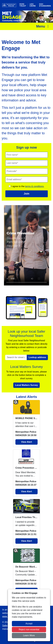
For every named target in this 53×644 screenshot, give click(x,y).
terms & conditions (34, 186)
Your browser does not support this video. (26, 245)
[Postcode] (27, 171)
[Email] (27, 179)
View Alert (26, 442)
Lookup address (37, 357)
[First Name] (27, 155)
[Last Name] (27, 163)
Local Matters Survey (26, 385)
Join (26, 194)
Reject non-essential (29, 629)
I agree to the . (26, 186)
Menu (43, 26)
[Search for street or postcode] (16, 357)
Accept (29, 624)
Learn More (29, 635)
